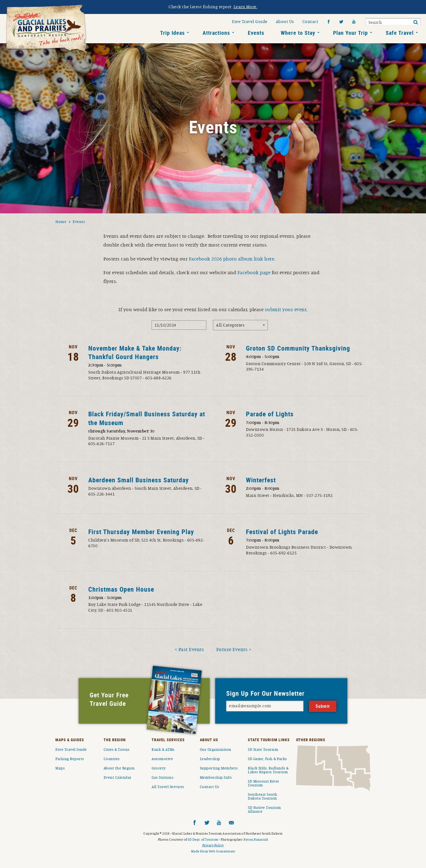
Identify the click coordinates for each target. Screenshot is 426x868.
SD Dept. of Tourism (203, 840)
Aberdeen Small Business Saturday (139, 480)
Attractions (216, 33)
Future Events (232, 650)
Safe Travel (400, 33)
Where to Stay (298, 33)
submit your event (286, 310)
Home (61, 222)
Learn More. (246, 7)
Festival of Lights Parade (282, 532)
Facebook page (254, 273)
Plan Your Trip (350, 33)
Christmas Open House (121, 589)
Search (375, 22)
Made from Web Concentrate (213, 851)
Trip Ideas (172, 33)
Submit (416, 22)
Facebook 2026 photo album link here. (232, 259)
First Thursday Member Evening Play (141, 532)
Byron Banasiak (256, 840)
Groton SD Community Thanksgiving (298, 348)
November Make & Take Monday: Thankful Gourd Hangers (135, 352)
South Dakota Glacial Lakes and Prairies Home (47, 30)
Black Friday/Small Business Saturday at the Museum (147, 418)
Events (256, 33)
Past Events (191, 650)
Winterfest (261, 480)
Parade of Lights (270, 414)
